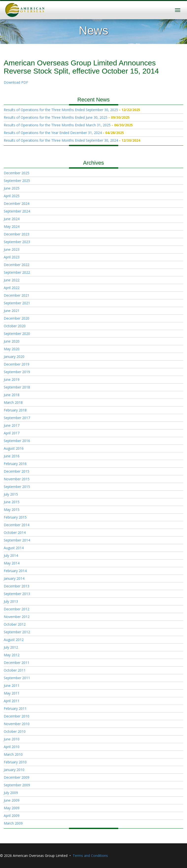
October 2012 (15, 624)
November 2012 (17, 617)
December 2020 (17, 318)
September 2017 (17, 418)
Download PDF (16, 82)
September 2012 (17, 632)
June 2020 (12, 341)
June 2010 (12, 739)
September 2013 (17, 594)
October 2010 (15, 731)
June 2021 (12, 311)
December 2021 (17, 295)
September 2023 (17, 242)
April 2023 (12, 257)
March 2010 (13, 754)
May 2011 (12, 693)
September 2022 (17, 272)
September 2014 (17, 540)
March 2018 (13, 402)
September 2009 (17, 785)
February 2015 (15, 517)
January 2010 (14, 770)
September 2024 (17, 211)
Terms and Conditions (90, 856)
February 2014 (15, 571)
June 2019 (12, 379)
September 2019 (17, 372)
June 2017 (12, 425)
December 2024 (17, 203)
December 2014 (17, 525)
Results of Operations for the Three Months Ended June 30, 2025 (56, 117)
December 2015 (17, 471)
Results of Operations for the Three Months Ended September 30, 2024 (61, 140)
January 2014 (14, 578)
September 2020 (17, 334)
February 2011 (15, 708)
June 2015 (12, 502)
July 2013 (11, 601)
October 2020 (15, 326)
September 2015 (17, 487)
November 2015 (17, 479)
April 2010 (12, 747)
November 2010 (17, 724)
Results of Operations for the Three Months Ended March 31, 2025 (57, 125)
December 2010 (17, 716)
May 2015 (12, 510)
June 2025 (12, 188)
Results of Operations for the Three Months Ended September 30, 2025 (61, 110)
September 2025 (17, 181)
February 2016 (15, 464)
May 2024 (12, 226)
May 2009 (12, 808)
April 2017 (12, 433)
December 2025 (17, 173)
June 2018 (12, 395)
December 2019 (17, 364)
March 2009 (13, 823)
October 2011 (15, 670)
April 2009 (12, 816)
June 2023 (12, 249)
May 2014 (12, 563)
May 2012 (12, 655)
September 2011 (17, 678)
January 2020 (14, 357)
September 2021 (17, 303)
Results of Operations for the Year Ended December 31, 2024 (53, 133)
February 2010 (15, 762)
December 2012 (17, 609)
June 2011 (12, 685)
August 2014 (14, 548)
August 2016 (14, 448)
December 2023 (17, 234)
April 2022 (12, 288)
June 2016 (12, 456)
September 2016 (17, 441)
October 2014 (15, 532)
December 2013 (17, 586)
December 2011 (17, 663)
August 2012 (14, 640)
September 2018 (17, 387)
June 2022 (12, 280)
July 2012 (11, 647)
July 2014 (11, 555)
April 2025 (12, 196)
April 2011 (12, 701)
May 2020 (12, 349)
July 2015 (11, 494)
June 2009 (12, 800)
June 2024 (12, 219)
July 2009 (11, 793)
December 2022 (17, 265)
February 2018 (15, 410)
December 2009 (17, 777)
